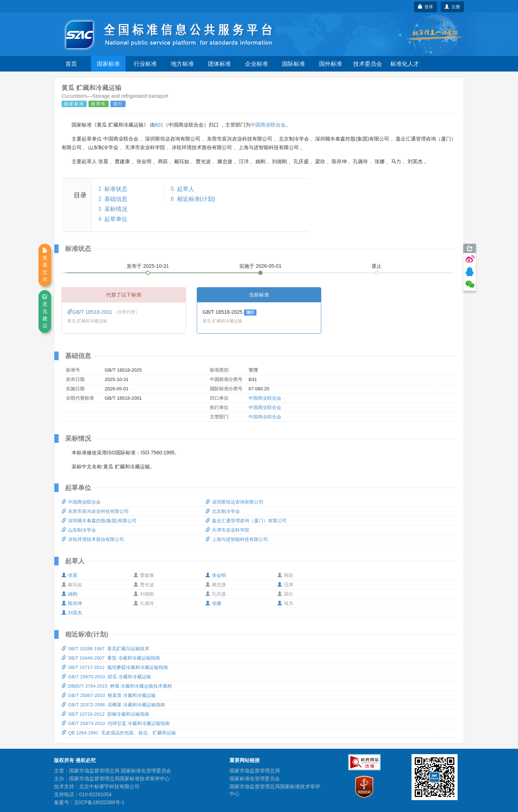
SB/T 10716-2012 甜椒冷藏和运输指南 (105, 714)
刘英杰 (72, 613)
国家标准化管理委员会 (255, 779)
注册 (452, 7)
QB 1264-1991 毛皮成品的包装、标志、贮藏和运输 (119, 733)
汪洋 (285, 585)
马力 (285, 603)
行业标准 (145, 64)
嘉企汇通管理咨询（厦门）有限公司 (246, 521)
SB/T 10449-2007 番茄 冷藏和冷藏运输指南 (111, 658)
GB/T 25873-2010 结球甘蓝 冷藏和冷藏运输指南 (116, 723)
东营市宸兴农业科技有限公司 (95, 511)
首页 (71, 64)
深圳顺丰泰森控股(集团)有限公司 (99, 521)
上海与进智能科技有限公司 (237, 539)
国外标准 (331, 64)
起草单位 (116, 219)
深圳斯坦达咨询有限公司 (234, 502)
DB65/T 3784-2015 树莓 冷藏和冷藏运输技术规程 (117, 686)
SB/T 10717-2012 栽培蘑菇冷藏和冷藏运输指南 (115, 667)
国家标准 (108, 64)
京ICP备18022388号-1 (99, 802)
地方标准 (182, 64)
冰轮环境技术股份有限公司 (93, 539)
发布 (148, 266)
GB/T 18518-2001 (90, 312)
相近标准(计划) (196, 199)
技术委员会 (368, 64)
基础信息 (116, 199)
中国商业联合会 (268, 125)
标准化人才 (405, 64)
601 (159, 125)
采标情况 (116, 209)
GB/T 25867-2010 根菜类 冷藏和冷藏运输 (109, 695)
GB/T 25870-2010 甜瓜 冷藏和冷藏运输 (106, 677)
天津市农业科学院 (227, 530)
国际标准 (294, 64)
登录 (426, 7)
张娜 (213, 603)
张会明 (216, 575)
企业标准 (256, 64)
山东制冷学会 (79, 530)
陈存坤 (72, 603)
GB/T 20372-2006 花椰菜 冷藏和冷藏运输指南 (113, 705)
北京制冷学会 (223, 511)
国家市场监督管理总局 (255, 771)
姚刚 (69, 594)
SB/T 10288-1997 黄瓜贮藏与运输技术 (105, 649)
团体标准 (219, 64)
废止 (377, 266)
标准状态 (116, 189)
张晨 (69, 575)
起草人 (186, 189)
